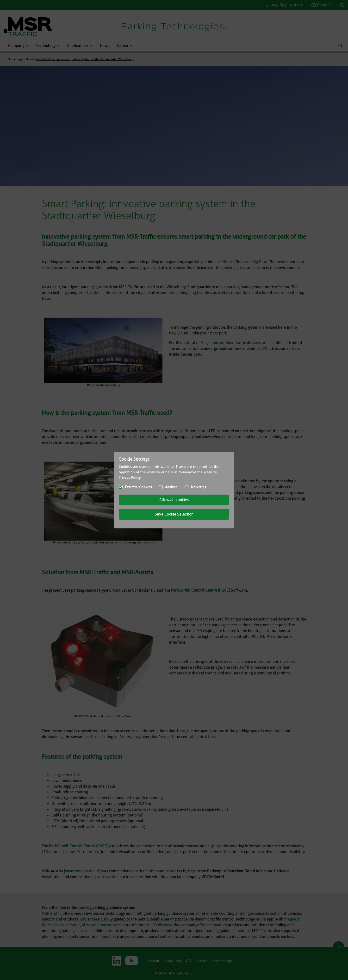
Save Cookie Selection (174, 514)
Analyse (171, 487)
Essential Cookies (138, 487)
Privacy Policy (130, 477)
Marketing (199, 487)
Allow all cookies (174, 500)
